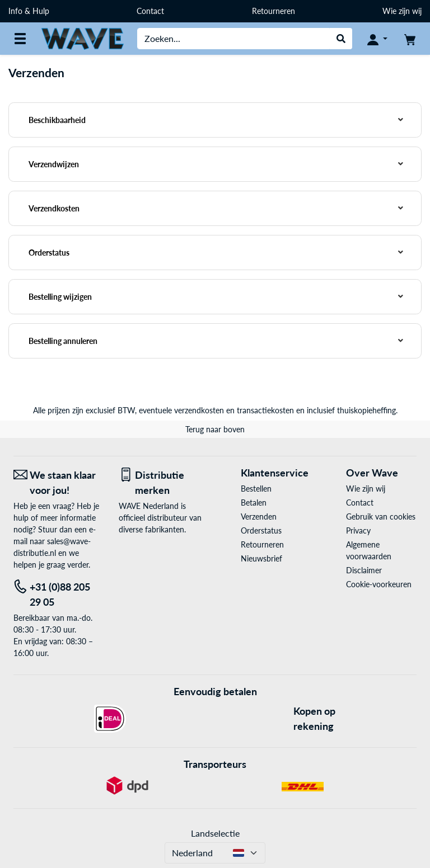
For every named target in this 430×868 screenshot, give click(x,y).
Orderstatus (49, 253)
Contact (150, 11)
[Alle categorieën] (20, 39)
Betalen (254, 503)
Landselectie (215, 833)
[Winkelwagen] (410, 39)
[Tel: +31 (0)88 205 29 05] (58, 595)
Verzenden (259, 516)
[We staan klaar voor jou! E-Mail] (58, 483)
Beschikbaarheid (57, 120)
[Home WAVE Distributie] (82, 38)
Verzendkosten (54, 208)
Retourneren (274, 11)
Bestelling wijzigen (60, 297)
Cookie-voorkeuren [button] (379, 584)
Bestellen (256, 489)
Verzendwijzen (54, 164)
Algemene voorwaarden (369, 550)
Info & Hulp (29, 11)
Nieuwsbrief (261, 558)
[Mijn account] (377, 39)
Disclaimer (364, 570)
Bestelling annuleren (63, 341)
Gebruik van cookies (381, 516)
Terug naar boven (215, 429)
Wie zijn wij (402, 11)
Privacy (358, 530)
